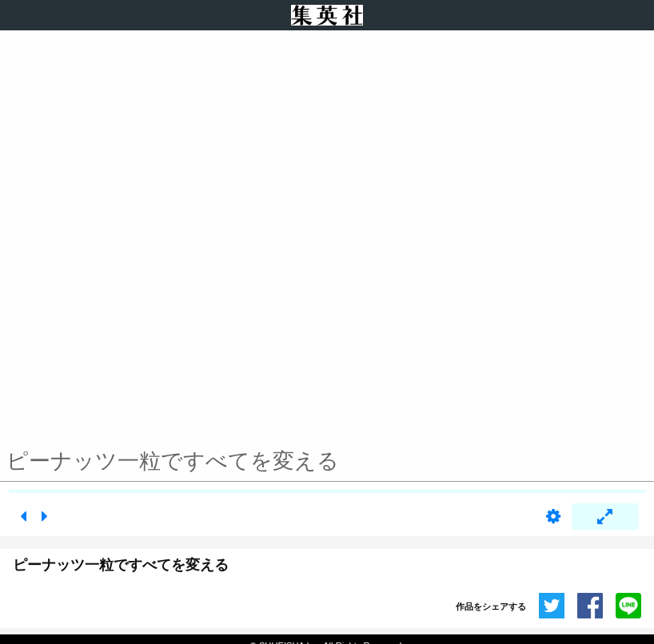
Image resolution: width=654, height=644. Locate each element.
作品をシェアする (491, 606)
